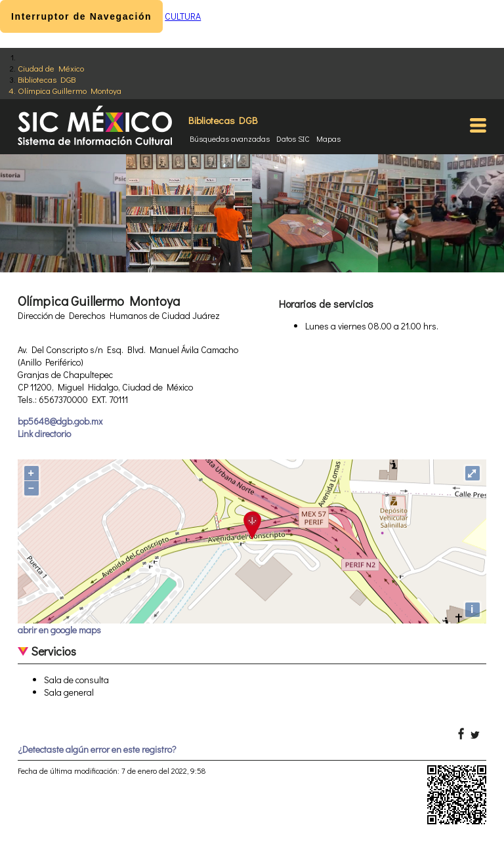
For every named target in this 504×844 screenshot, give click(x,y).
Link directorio (44, 433)
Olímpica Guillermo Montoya (70, 90)
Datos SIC (293, 138)
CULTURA (183, 16)
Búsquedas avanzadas (230, 138)
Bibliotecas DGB (47, 79)
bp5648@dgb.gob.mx (60, 421)
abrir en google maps (59, 630)
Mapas (328, 138)
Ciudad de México (51, 68)
